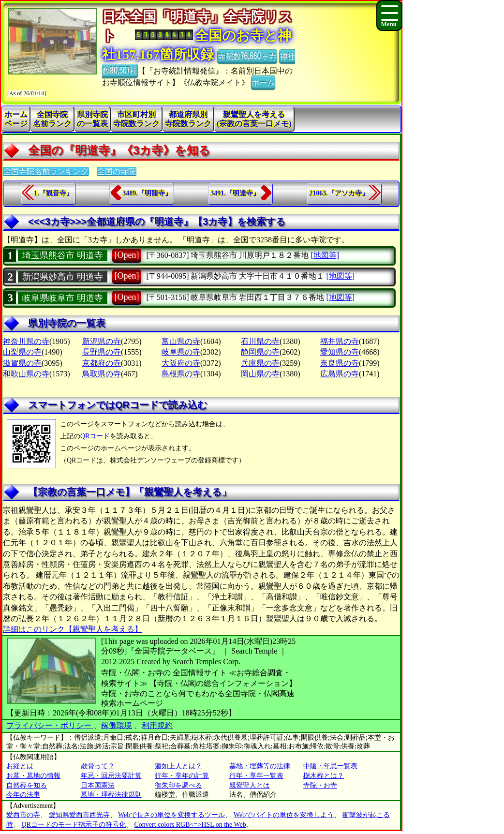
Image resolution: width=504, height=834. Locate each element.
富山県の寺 (181, 341)
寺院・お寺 (320, 785)
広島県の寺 (340, 374)
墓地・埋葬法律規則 (111, 795)
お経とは (20, 766)
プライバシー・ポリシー (50, 725)
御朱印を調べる (178, 785)
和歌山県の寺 (26, 374)
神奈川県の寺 (26, 341)
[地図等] (325, 255)
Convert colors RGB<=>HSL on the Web (190, 825)
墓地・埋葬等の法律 (260, 766)
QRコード (95, 436)
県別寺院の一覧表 (92, 119)
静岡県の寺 (260, 352)
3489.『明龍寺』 (147, 193)
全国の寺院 (117, 171)
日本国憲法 (98, 785)
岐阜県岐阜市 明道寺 (63, 298)
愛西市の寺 (23, 815)
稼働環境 (117, 725)
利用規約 (157, 725)
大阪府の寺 (181, 363)
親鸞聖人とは (250, 785)
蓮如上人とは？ (178, 766)
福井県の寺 (340, 341)
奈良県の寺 (340, 363)
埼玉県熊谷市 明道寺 (63, 255)
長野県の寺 (102, 352)
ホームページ (16, 119)
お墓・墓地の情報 (33, 776)
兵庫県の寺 (260, 363)
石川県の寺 (260, 341)
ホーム (263, 82)
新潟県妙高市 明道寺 (63, 277)
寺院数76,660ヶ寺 (247, 56)
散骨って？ (98, 766)
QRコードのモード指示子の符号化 (74, 825)
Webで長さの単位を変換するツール (171, 815)
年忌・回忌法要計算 (111, 776)
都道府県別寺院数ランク (188, 119)
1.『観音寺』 (53, 193)
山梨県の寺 (22, 352)
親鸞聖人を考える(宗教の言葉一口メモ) (254, 119)
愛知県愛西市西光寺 (79, 815)
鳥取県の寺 (102, 374)
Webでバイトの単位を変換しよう (284, 815)
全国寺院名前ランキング (46, 171)
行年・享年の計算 (182, 776)
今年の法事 (23, 795)
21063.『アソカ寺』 (339, 193)
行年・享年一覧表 (256, 776)
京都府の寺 (102, 363)
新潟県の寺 (102, 341)
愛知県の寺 (340, 352)
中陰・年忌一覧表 (330, 766)
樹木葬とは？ (324, 776)
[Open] (127, 255)
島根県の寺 (181, 374)
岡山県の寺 (260, 374)
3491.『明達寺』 (235, 193)
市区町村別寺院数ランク (136, 119)
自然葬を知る (27, 785)
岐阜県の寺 (181, 352)
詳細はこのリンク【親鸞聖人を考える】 (73, 629)
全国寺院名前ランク (52, 119)
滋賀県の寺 (22, 363)
